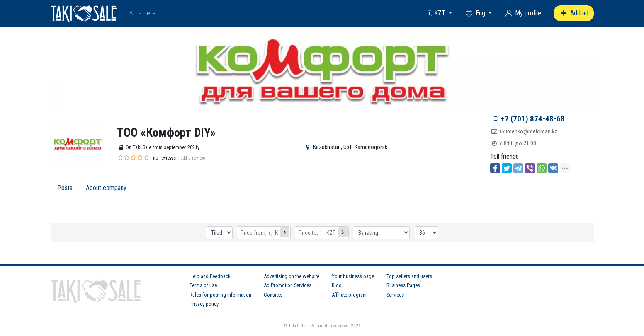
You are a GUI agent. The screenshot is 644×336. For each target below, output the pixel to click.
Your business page (353, 276)
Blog (337, 285)
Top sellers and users (409, 276)
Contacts (273, 295)
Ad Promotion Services (288, 285)
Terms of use (203, 285)
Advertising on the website (292, 276)
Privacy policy (204, 304)
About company (106, 188)
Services (395, 295)
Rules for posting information (220, 295)
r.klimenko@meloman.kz (529, 132)
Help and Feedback (210, 276)
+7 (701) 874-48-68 (533, 119)
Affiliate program (349, 295)
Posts (65, 188)
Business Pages (403, 285)
